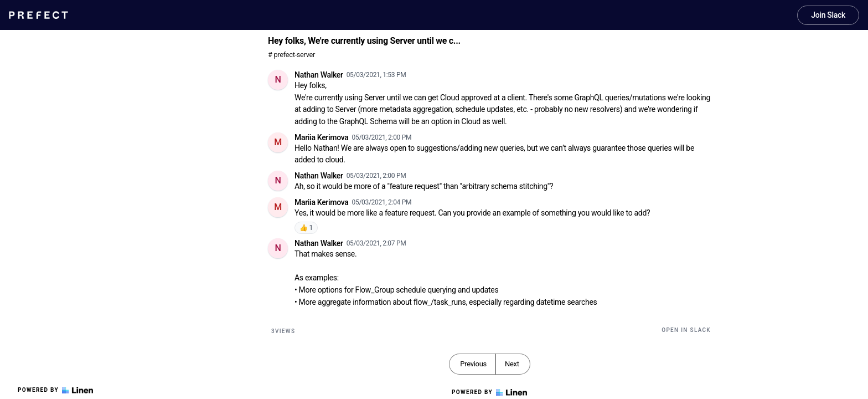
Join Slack (828, 15)
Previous (473, 364)
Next (512, 364)
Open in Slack (686, 330)
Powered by (55, 390)
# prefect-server (291, 55)
